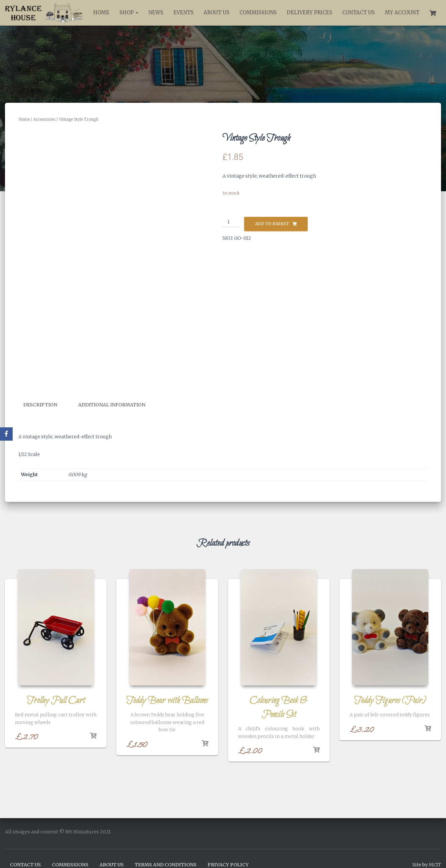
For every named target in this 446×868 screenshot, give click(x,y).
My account (402, 12)
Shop (129, 12)
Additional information (112, 405)
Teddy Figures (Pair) (390, 700)
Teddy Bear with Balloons (167, 700)
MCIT (435, 864)
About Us (217, 12)
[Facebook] (6, 434)
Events (183, 12)
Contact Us (359, 12)
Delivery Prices (309, 12)
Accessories (44, 119)
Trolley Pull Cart (56, 700)
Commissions (258, 12)
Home (101, 12)
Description (40, 405)
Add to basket (272, 224)
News (156, 12)
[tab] (45, 405)
